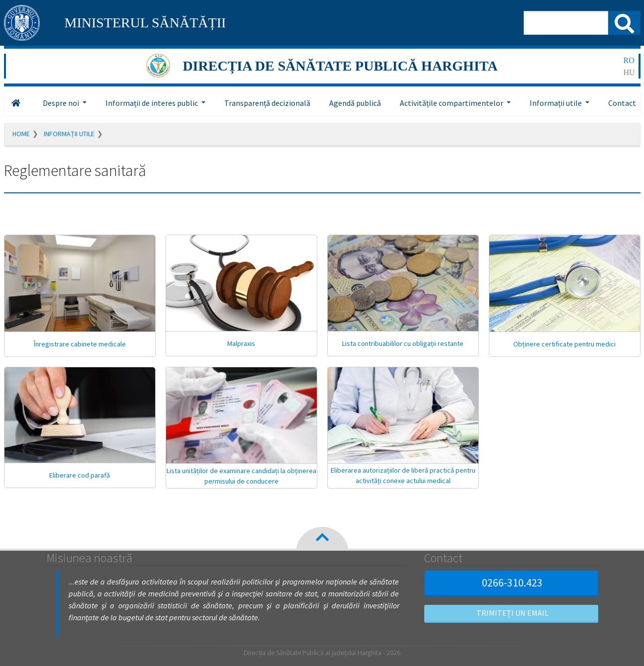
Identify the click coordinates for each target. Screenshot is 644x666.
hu (629, 72)
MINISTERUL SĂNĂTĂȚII (145, 23)
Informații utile (556, 103)
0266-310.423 (511, 583)
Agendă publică (355, 103)
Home (21, 134)
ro (629, 60)
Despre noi (62, 103)
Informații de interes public (152, 103)
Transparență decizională (267, 103)
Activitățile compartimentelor (452, 103)
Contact (622, 103)
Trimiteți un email (511, 613)
